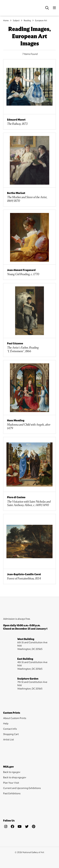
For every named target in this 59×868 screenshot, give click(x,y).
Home (6, 20)
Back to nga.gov (12, 772)
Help (6, 723)
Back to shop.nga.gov (15, 777)
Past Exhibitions (12, 793)
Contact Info (10, 729)
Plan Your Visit (11, 783)
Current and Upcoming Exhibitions (22, 788)
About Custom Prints (15, 718)
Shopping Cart (11, 734)
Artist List (8, 739)
